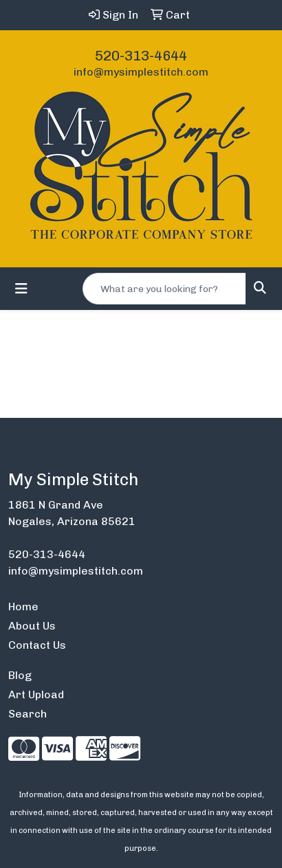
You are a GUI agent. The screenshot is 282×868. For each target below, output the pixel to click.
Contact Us (37, 645)
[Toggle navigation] (21, 289)
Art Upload (36, 694)
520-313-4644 (141, 56)
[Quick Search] (164, 289)
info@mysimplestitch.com (141, 72)
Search (28, 714)
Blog (20, 675)
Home (23, 607)
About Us (32, 626)
